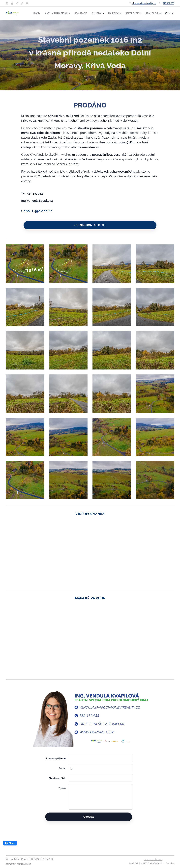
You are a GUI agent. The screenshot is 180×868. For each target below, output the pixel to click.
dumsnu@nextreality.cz (144, 3)
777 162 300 (168, 3)
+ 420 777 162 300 (153, 859)
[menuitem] (51, 13)
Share (10, 843)
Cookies (170, 864)
